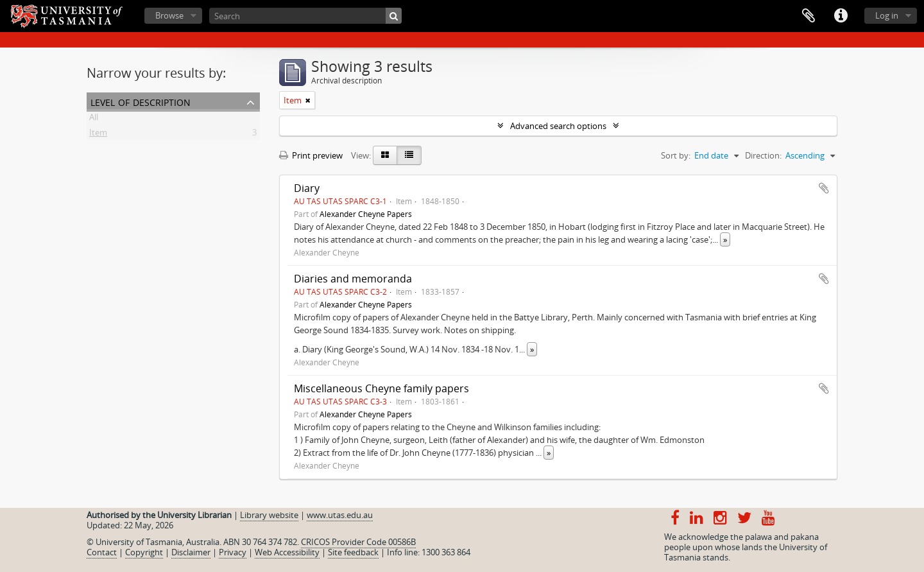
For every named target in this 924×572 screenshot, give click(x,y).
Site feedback (353, 552)
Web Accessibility (287, 552)
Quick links (841, 16)
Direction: (763, 155)
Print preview (311, 155)
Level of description (141, 101)
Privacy (233, 552)
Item (98, 135)
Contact (102, 552)
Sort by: (676, 155)
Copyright (144, 552)
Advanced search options (558, 126)
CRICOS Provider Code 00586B (358, 542)
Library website (269, 515)
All (94, 119)
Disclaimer (191, 552)
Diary (307, 188)
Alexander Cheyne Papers (366, 214)
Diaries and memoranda (353, 279)
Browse (169, 15)
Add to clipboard (824, 188)
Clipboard (809, 16)
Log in (887, 15)
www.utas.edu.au (340, 515)
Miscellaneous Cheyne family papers (381, 388)
